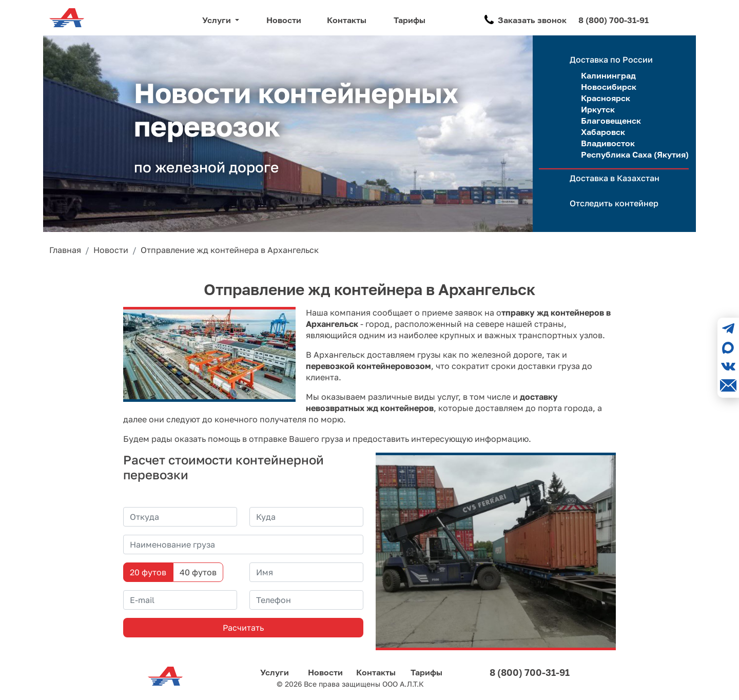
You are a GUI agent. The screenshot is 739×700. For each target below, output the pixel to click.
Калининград (608, 75)
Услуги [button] (218, 20)
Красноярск (606, 98)
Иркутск (598, 109)
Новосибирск (609, 87)
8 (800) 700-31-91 (614, 20)
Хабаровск (603, 132)
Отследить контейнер (614, 203)
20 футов (148, 572)
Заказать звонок (532, 20)
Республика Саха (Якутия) (635, 154)
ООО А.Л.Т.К (403, 684)
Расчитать (243, 628)
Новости (284, 20)
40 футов (198, 572)
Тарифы (410, 20)
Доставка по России (611, 60)
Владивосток (608, 143)
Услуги (275, 672)
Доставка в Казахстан (615, 178)
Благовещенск (611, 121)
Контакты (347, 20)
